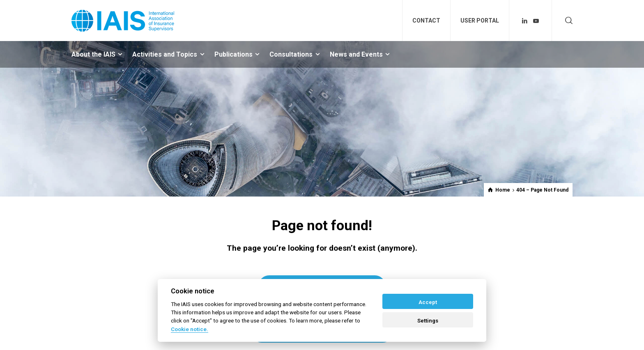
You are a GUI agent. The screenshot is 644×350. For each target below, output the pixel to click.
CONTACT (426, 21)
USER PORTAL (480, 21)
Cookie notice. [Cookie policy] (190, 329)
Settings (428, 321)
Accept (428, 302)
